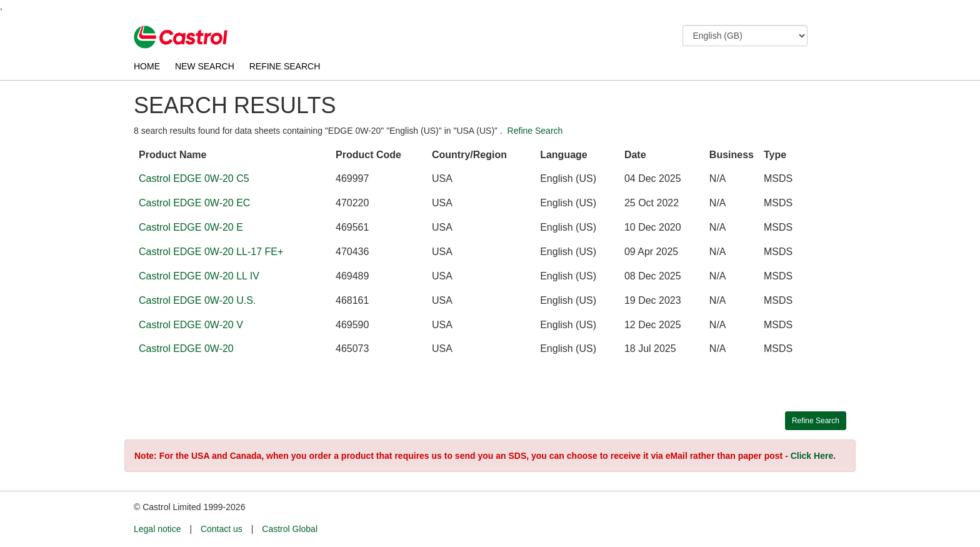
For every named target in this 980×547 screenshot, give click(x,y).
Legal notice (157, 529)
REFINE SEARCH (285, 66)
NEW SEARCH (205, 66)
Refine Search (535, 131)
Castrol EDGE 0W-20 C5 (194, 178)
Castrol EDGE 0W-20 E (191, 227)
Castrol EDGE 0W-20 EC (194, 203)
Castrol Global (290, 529)
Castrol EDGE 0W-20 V (191, 325)
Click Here (812, 456)
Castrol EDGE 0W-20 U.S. (197, 300)
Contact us (222, 529)
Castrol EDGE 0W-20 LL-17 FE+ (211, 252)
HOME (147, 66)
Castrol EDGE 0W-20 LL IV (199, 276)
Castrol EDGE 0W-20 (186, 349)
